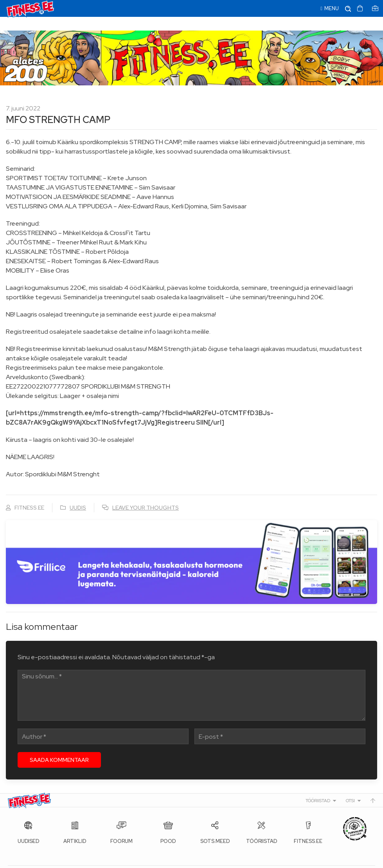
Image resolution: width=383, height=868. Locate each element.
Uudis (78, 494)
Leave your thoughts (146, 494)
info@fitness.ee (184, 860)
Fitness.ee (79, 860)
